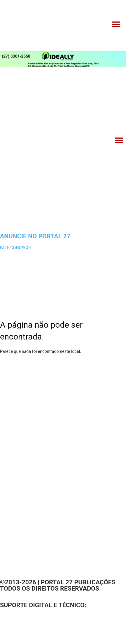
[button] (116, 24)
